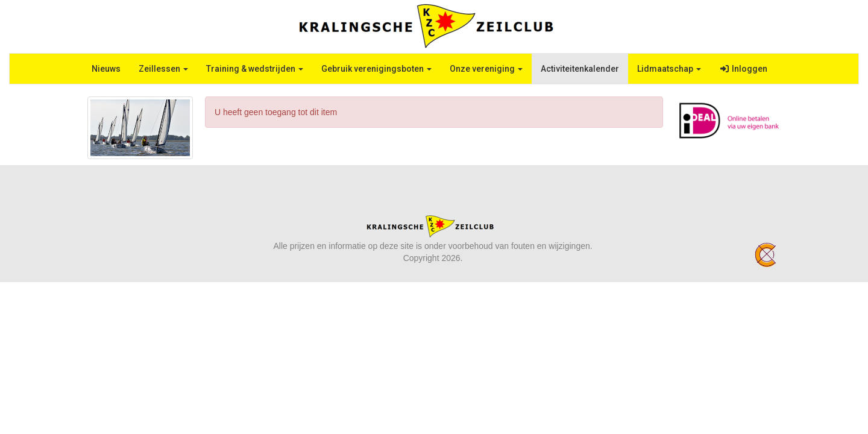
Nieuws (106, 69)
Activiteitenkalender (580, 69)
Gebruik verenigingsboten (376, 69)
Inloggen (743, 69)
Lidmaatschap (669, 69)
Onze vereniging (486, 69)
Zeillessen (163, 69)
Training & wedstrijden (255, 69)
